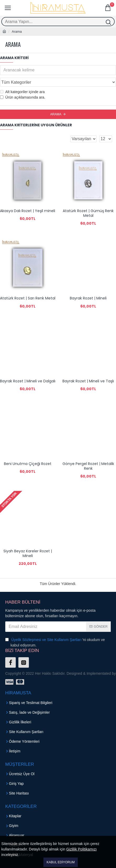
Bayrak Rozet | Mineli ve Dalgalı (28, 381)
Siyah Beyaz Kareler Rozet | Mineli (28, 553)
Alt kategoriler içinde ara (22, 92)
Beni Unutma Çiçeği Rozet (28, 464)
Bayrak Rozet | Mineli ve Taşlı (88, 381)
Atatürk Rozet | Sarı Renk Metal (28, 298)
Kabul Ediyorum (61, 862)
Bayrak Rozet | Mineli (88, 298)
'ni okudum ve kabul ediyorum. (55, 642)
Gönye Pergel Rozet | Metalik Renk (88, 466)
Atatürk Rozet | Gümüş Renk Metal (88, 213)
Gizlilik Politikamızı (81, 849)
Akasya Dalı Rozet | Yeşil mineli (28, 211)
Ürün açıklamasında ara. (23, 97)
